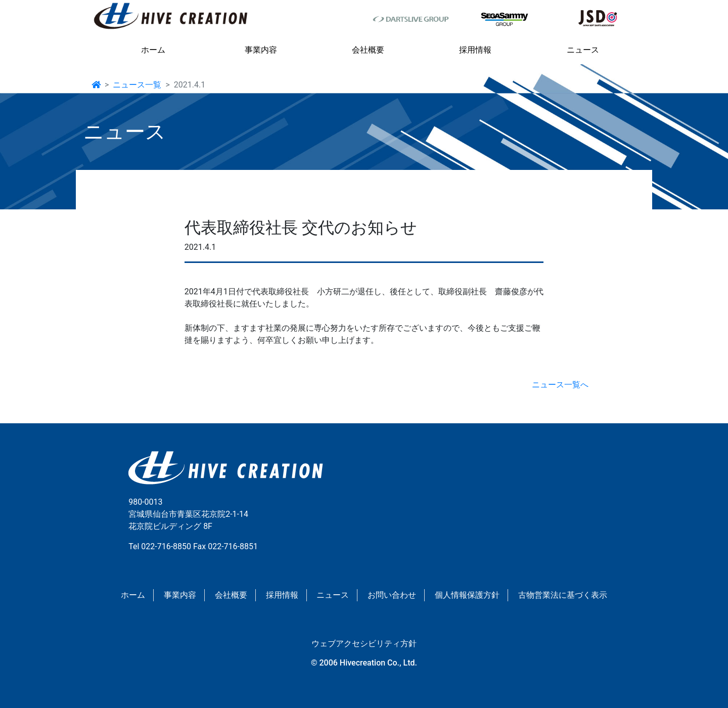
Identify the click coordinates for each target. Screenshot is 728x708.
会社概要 (368, 50)
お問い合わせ (392, 595)
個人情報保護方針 (467, 595)
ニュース (583, 50)
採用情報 (475, 50)
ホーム (153, 50)
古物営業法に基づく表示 (563, 595)
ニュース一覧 (137, 85)
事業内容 (261, 50)
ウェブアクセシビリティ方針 (364, 644)
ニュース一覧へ (560, 385)
